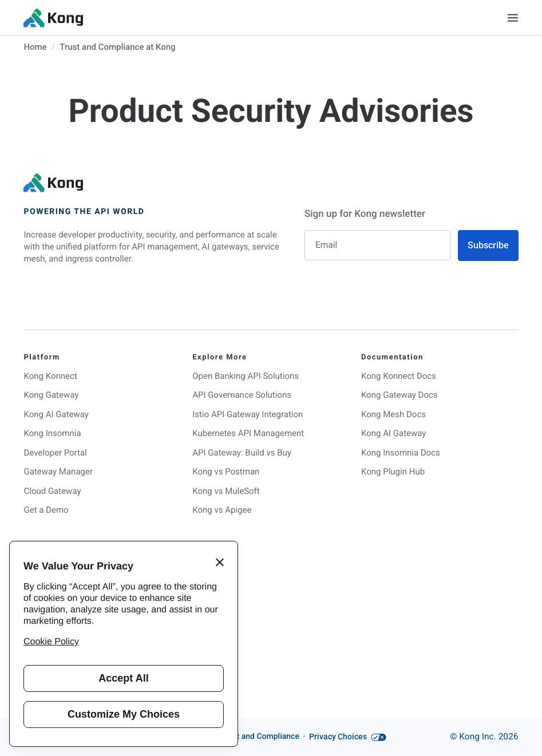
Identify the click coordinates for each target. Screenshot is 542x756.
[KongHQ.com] (53, 18)
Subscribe (488, 245)
